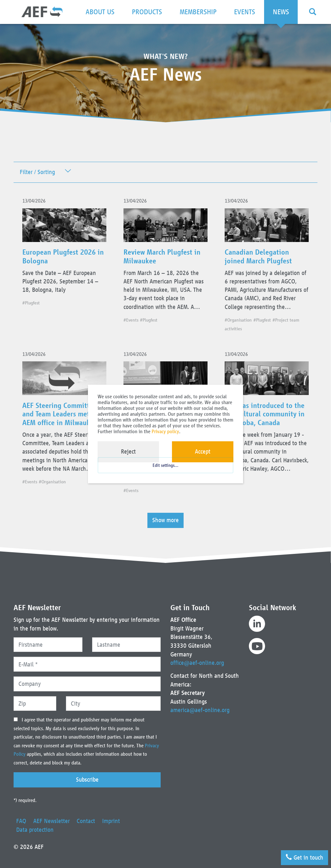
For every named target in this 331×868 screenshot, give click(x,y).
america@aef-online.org (200, 710)
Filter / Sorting (37, 172)
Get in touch (304, 857)
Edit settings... (165, 468)
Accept (203, 451)
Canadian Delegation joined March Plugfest (260, 258)
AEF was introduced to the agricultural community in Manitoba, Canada (267, 418)
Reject (128, 451)
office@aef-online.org (197, 663)
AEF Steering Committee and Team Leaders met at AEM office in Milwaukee (62, 418)
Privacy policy (165, 431)
